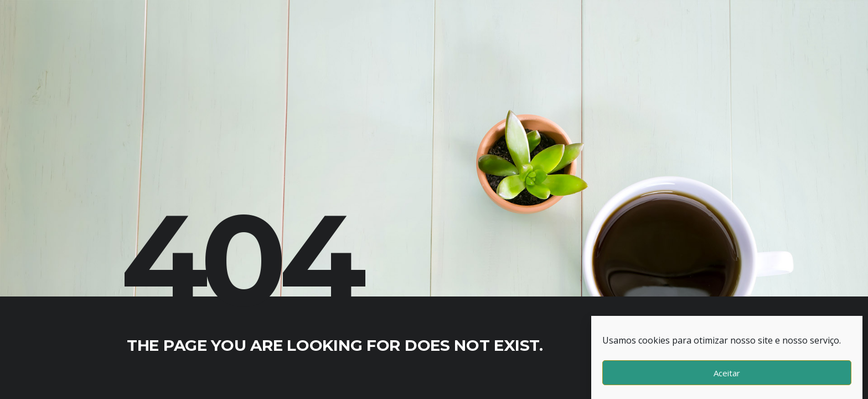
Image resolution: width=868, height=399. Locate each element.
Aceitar (727, 373)
